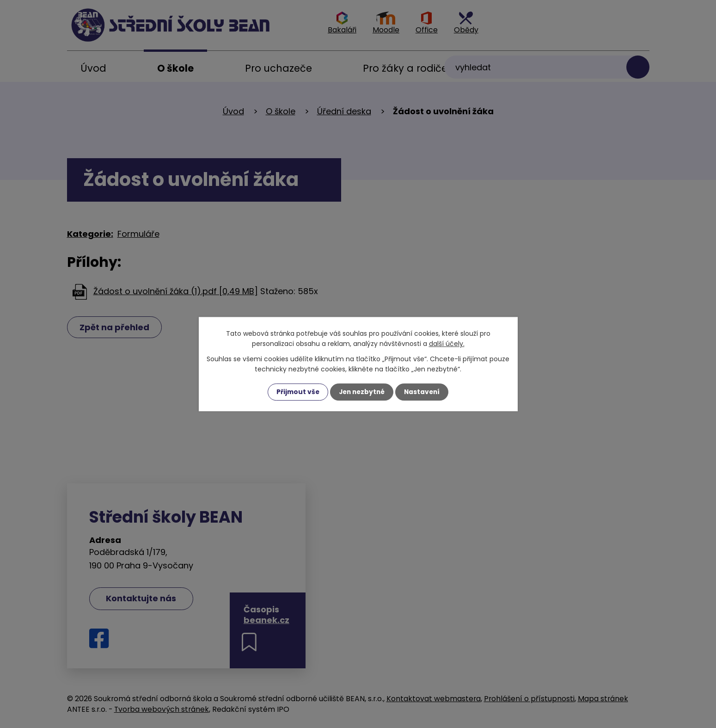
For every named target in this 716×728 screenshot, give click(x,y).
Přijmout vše (296, 392)
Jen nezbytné (362, 392)
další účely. (447, 344)
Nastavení (424, 392)
